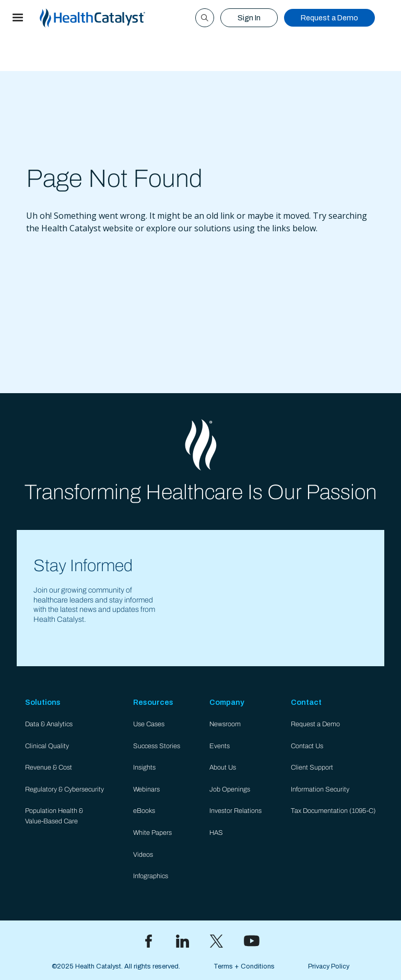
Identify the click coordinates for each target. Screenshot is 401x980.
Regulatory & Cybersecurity (64, 789)
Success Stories (157, 746)
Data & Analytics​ (49, 724)
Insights (144, 768)
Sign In (249, 18)
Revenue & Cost (49, 768)
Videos (143, 855)
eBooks (144, 811)
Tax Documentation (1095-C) (333, 811)
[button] (18, 18)
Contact (306, 702)
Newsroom (225, 724)
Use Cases (149, 724)
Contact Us (307, 746)
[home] (105, 18)
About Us (223, 768)
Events (220, 746)
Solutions (43, 702)
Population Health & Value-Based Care (54, 816)
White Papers (152, 833)
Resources (153, 702)
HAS (216, 833)
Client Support (312, 768)
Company (227, 702)
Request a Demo (329, 18)
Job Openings (230, 789)
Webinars (146, 789)
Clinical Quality (47, 746)
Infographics (151, 876)
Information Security (320, 789)
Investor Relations (235, 811)
